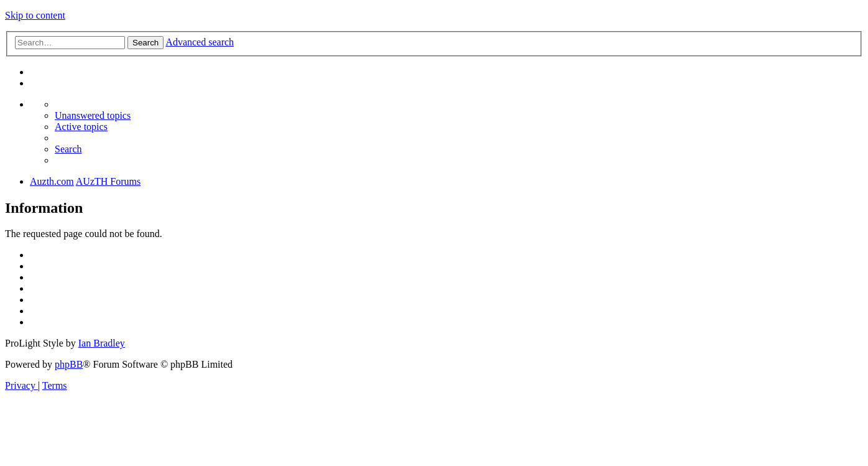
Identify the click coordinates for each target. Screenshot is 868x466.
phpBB (69, 364)
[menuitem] (93, 115)
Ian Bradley (102, 343)
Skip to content (35, 15)
